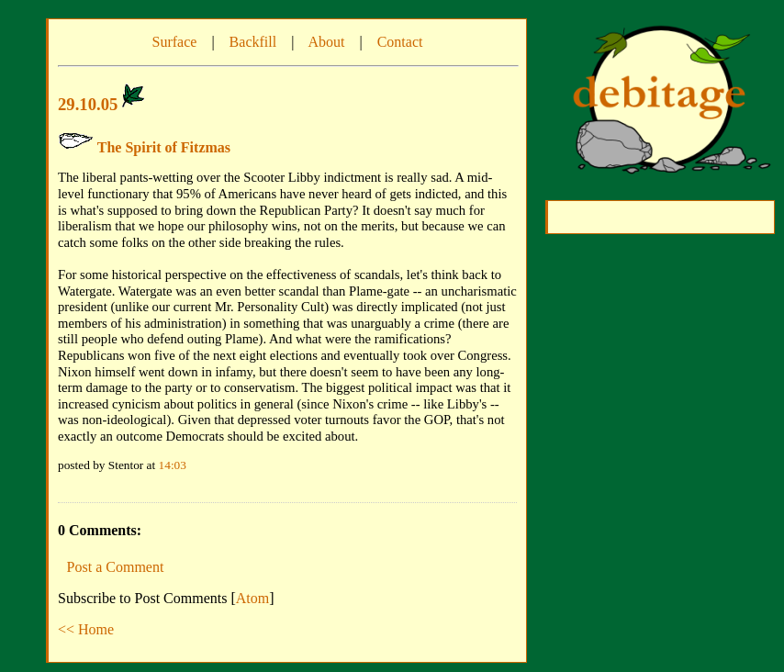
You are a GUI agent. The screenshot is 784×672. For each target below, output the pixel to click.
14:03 (173, 465)
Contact (400, 42)
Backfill (253, 42)
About (326, 42)
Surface (175, 42)
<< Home (86, 629)
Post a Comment (116, 567)
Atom (252, 598)
